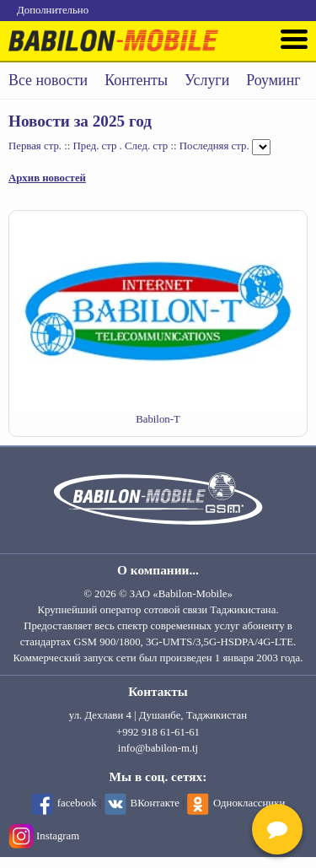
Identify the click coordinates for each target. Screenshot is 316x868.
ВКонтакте (155, 803)
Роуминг (273, 80)
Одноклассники (249, 803)
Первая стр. (35, 146)
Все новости (48, 80)
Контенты (136, 80)
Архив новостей (47, 178)
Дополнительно (53, 10)
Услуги (207, 80)
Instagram (58, 836)
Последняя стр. (214, 146)
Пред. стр (95, 146)
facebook (77, 803)
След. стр (146, 146)
